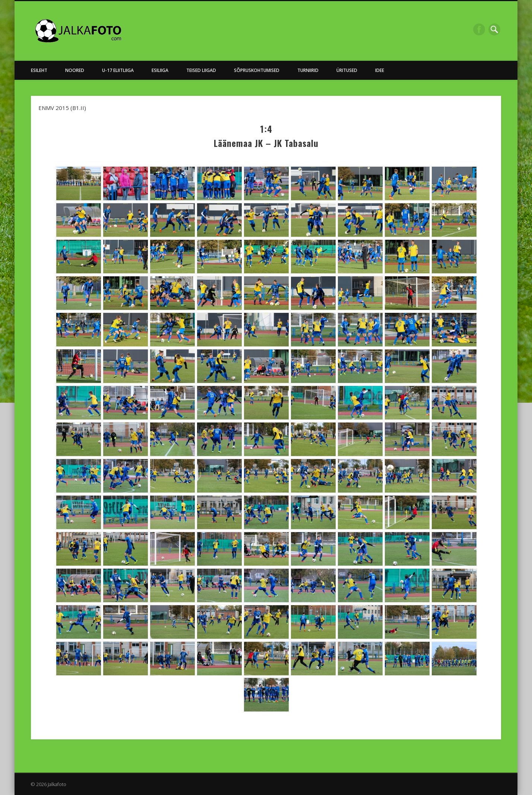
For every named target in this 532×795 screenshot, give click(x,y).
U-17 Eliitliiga (118, 70)
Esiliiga (160, 70)
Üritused (347, 70)
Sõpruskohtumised (257, 70)
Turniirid (308, 70)
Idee (380, 70)
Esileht (39, 70)
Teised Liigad (201, 70)
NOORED (75, 70)
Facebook (479, 29)
